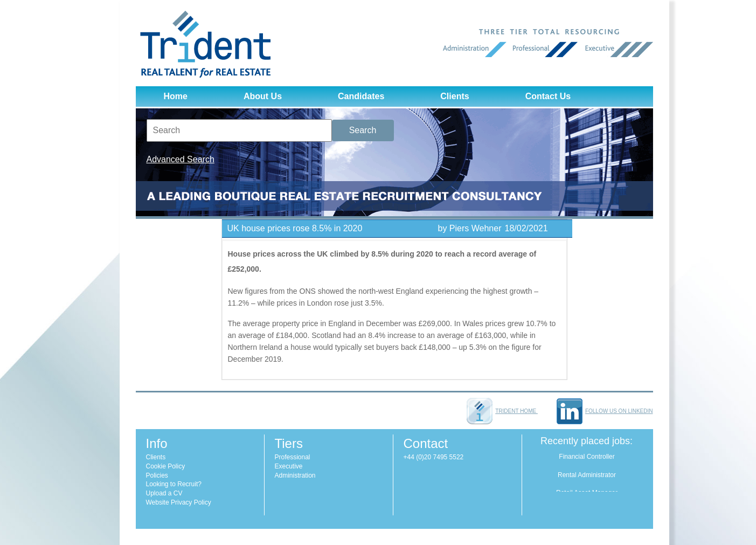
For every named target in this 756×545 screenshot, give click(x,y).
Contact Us (548, 96)
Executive (289, 466)
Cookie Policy (166, 466)
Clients (455, 96)
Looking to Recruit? (174, 484)
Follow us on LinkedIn (605, 411)
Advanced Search (181, 159)
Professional (293, 457)
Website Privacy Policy (179, 502)
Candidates (361, 96)
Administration (295, 475)
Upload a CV (164, 493)
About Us (263, 96)
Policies (157, 475)
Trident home (502, 411)
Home (176, 96)
